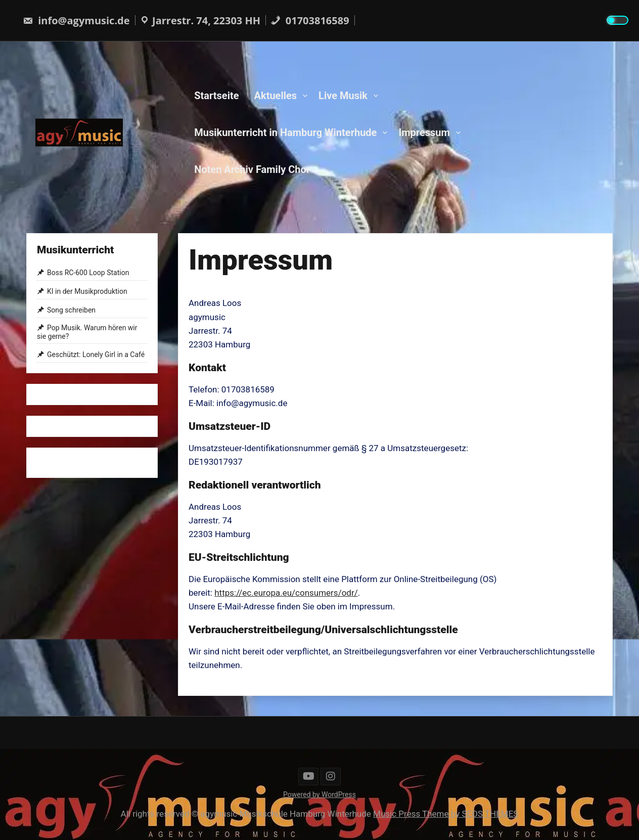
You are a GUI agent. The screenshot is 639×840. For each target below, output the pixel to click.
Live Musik (343, 95)
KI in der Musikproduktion (87, 291)
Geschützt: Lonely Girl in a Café (96, 355)
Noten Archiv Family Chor (252, 169)
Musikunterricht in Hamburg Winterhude (285, 132)
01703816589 (310, 20)
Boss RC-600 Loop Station (88, 273)
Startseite (216, 95)
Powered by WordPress (319, 794)
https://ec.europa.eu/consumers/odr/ (286, 593)
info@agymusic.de (76, 20)
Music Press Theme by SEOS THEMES (446, 814)
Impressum (424, 132)
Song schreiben (71, 310)
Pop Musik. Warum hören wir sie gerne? (87, 332)
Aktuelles (276, 95)
